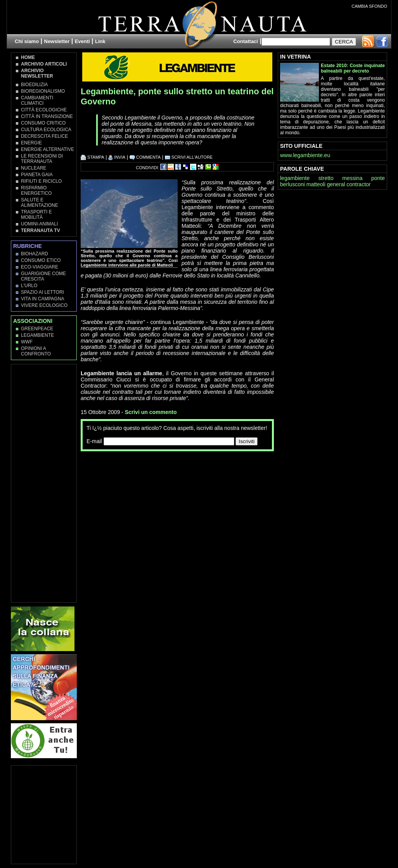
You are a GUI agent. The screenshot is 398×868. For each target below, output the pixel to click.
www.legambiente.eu (305, 155)
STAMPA (93, 157)
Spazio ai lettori (42, 292)
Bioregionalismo (43, 91)
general (336, 184)
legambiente (295, 178)
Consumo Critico (43, 123)
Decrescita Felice (44, 136)
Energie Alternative (48, 149)
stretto (326, 178)
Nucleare (34, 168)
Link (100, 41)
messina (352, 178)
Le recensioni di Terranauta (42, 159)
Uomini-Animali (39, 224)
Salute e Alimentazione (40, 203)
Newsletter (57, 41)
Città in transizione (47, 116)
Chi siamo (27, 41)
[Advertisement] (171, 467)
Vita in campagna (43, 299)
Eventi (82, 41)
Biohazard (35, 254)
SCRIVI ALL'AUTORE (189, 157)
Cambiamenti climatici (37, 100)
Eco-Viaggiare (40, 267)
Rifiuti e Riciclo (41, 181)
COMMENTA (145, 157)
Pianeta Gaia (37, 175)
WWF (27, 342)
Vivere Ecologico (44, 305)
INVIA (117, 157)
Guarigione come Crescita (43, 276)
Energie (31, 143)
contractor (358, 184)
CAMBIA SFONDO (369, 6)
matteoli (316, 184)
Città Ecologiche (44, 110)
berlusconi (292, 184)
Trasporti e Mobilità (36, 215)
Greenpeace (37, 329)
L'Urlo (29, 286)
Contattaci (246, 41)
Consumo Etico (41, 260)
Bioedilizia (34, 85)
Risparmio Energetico (36, 191)
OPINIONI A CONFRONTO (36, 351)
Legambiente (37, 335)
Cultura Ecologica (46, 130)
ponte (378, 178)
